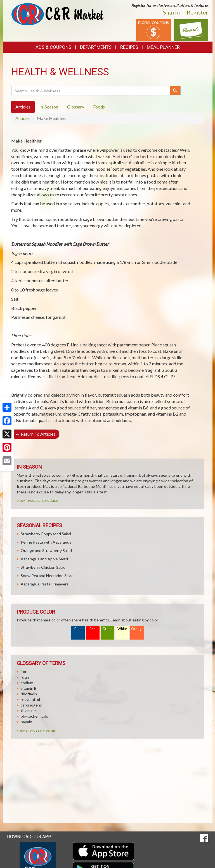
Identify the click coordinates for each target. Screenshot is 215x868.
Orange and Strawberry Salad (46, 550)
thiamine (28, 711)
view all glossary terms (36, 730)
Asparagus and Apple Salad (44, 559)
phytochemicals (34, 716)
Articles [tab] (23, 107)
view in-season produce (37, 500)
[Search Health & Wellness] (91, 91)
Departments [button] (96, 47)
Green (107, 629)
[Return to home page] (57, 14)
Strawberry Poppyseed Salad (46, 534)
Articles (23, 118)
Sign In (171, 12)
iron (24, 672)
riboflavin (29, 694)
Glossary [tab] (76, 107)
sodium (27, 683)
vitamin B (29, 688)
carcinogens (31, 705)
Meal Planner (163, 47)
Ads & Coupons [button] (53, 47)
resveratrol (30, 699)
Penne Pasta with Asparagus (46, 542)
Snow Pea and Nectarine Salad (47, 576)
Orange (137, 629)
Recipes (129, 47)
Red (93, 629)
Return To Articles (35, 434)
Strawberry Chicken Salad (43, 567)
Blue (78, 629)
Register (198, 12)
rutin (25, 677)
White (122, 629)
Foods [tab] (99, 107)
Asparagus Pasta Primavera (45, 584)
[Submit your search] (175, 91)
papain (26, 722)
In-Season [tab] (49, 107)
